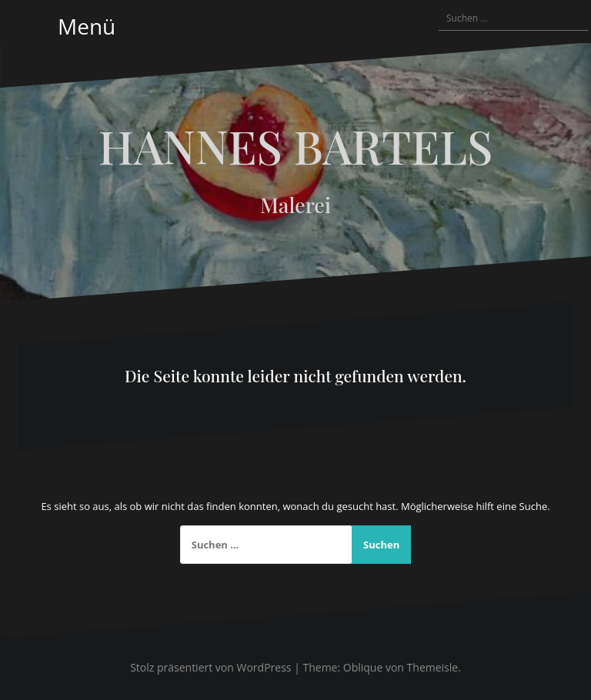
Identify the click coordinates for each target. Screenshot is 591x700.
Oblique (363, 667)
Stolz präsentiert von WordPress (210, 667)
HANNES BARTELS (296, 145)
